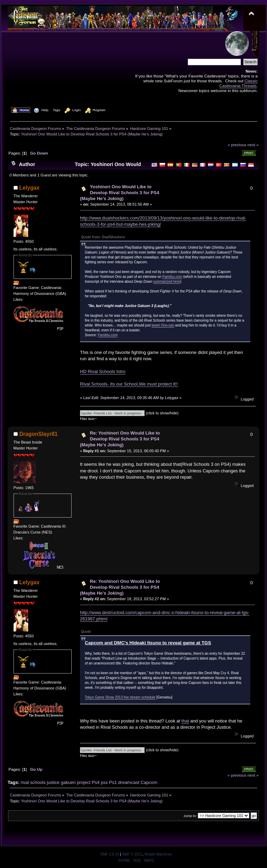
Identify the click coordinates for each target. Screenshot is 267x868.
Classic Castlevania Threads (238, 83)
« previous (237, 145)
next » (253, 145)
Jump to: (190, 816)
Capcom (149, 782)
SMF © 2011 (132, 854)
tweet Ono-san (163, 325)
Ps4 (96, 782)
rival (25, 782)
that (185, 721)
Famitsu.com (172, 277)
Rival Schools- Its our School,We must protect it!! (129, 384)
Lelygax (30, 188)
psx (104, 782)
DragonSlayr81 (39, 434)
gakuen (68, 782)
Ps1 (113, 782)
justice (53, 782)
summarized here (167, 282)
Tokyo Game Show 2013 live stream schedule (120, 697)
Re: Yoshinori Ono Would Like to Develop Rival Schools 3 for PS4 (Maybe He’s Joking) (120, 439)
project (84, 782)
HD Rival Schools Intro (103, 371)
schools (38, 782)
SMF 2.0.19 (110, 854)
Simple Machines (158, 854)
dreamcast (129, 782)
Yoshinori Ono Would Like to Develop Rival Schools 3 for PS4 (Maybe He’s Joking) (120, 193)
